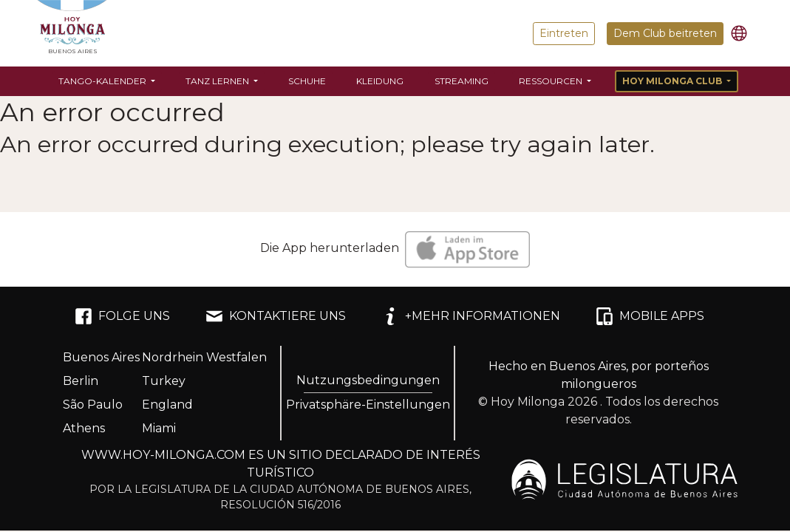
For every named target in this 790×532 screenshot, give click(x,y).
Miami (159, 428)
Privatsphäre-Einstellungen (368, 405)
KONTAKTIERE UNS (276, 316)
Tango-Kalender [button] (103, 81)
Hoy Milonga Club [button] (673, 81)
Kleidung (380, 81)
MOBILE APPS (650, 316)
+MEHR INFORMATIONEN (471, 316)
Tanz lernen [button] (218, 81)
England (167, 405)
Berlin (81, 381)
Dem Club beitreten (665, 33)
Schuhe (307, 81)
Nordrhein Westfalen (204, 357)
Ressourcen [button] (552, 81)
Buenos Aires (101, 357)
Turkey (164, 381)
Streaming (462, 81)
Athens (84, 428)
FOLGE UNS (122, 316)
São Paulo (93, 405)
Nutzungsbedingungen (368, 380)
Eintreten (564, 33)
